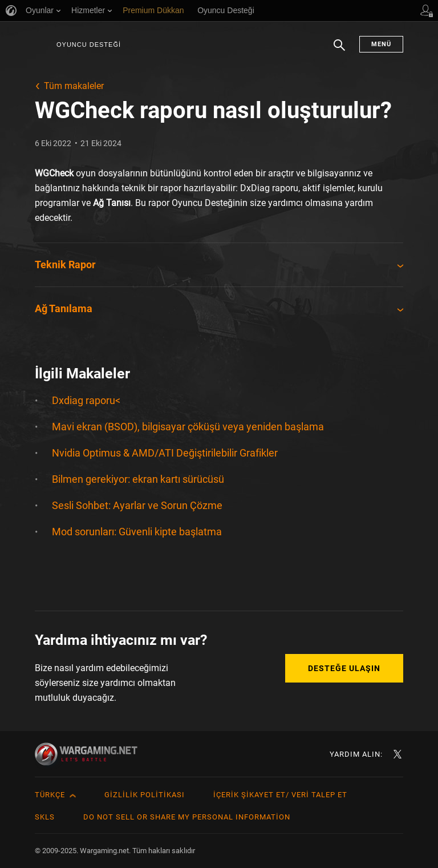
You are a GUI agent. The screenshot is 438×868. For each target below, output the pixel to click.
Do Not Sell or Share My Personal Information (187, 817)
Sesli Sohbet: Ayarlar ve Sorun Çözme (137, 505)
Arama (339, 51)
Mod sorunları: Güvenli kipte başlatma (137, 532)
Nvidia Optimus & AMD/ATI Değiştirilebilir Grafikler (165, 453)
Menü (381, 44)
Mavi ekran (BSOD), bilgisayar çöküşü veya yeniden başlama (188, 427)
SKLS (45, 817)
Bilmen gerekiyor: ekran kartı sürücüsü (138, 479)
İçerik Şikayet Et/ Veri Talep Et (280, 795)
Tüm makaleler (74, 86)
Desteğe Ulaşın (344, 668)
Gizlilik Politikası (145, 795)
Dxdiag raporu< (86, 400)
